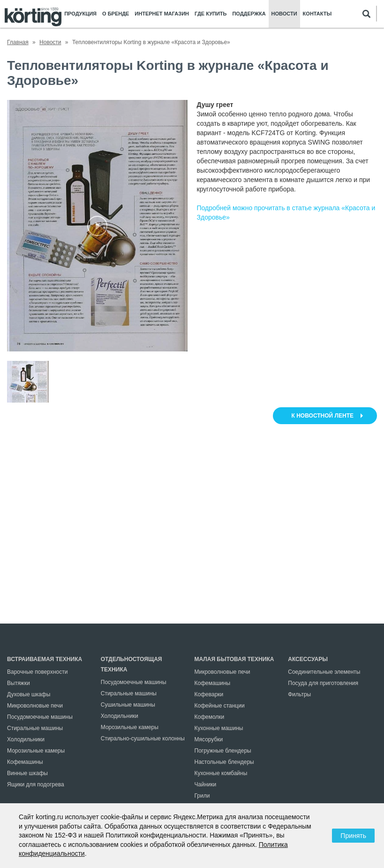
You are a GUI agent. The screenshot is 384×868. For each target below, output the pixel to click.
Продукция (80, 14)
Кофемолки (210, 717)
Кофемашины (25, 762)
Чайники (206, 784)
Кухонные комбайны (221, 773)
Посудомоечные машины (40, 717)
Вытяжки (19, 683)
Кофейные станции (220, 706)
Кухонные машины (219, 728)
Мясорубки (209, 739)
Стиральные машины (35, 728)
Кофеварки (209, 694)
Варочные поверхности (37, 672)
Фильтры (299, 694)
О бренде (116, 14)
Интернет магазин (162, 14)
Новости (284, 14)
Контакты (317, 14)
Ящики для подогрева (36, 784)
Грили (202, 796)
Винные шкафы (27, 773)
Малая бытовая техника (234, 659)
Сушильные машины (128, 705)
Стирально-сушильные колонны (143, 739)
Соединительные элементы (324, 672)
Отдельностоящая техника (132, 664)
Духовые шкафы (29, 694)
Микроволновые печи (35, 706)
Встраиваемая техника (45, 659)
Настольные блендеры (224, 762)
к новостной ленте (323, 416)
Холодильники (26, 739)
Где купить (211, 14)
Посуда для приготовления (323, 683)
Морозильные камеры (36, 751)
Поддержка (249, 14)
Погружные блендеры (223, 751)
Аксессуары (308, 659)
